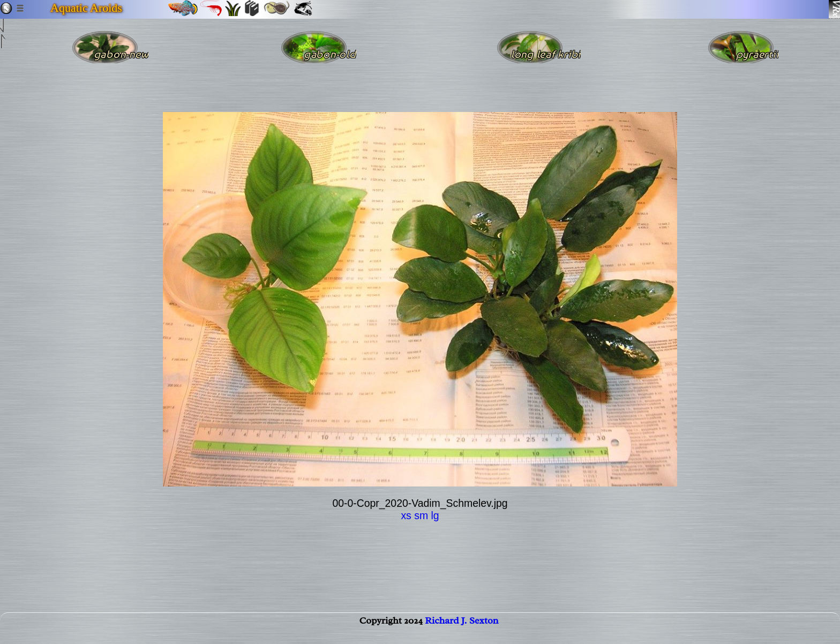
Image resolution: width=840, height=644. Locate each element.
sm (421, 515)
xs (406, 515)
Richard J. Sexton (462, 631)
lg (435, 515)
